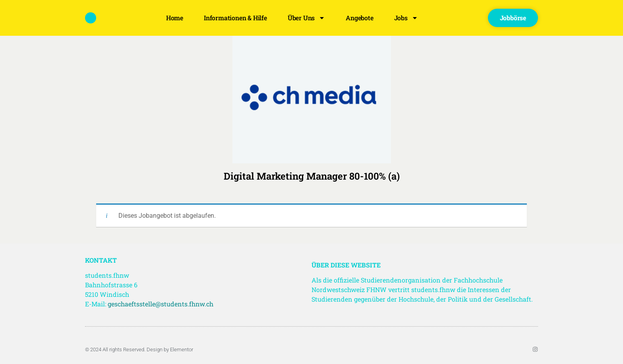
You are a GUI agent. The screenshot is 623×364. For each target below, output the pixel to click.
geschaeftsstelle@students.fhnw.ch (161, 304)
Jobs (406, 18)
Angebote (359, 18)
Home (175, 18)
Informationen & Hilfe (235, 18)
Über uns (306, 18)
